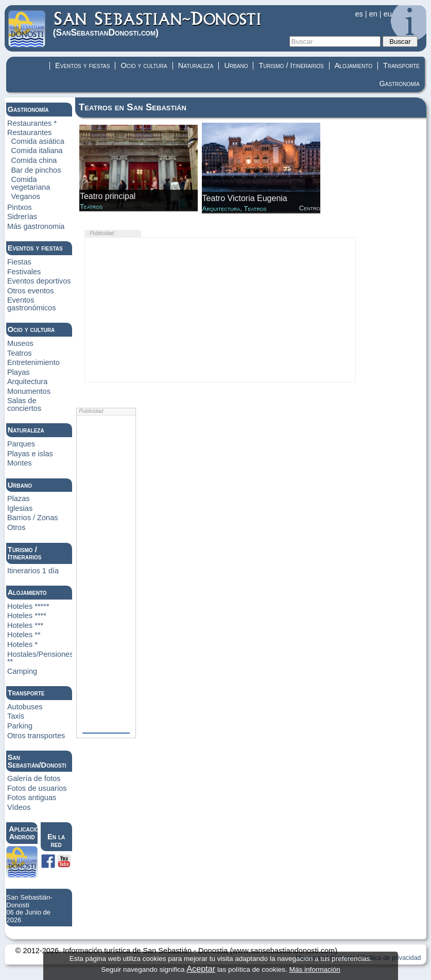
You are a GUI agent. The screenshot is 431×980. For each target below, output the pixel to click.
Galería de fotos (34, 778)
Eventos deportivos (39, 281)
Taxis (16, 716)
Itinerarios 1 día (33, 571)
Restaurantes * (32, 123)
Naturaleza (196, 65)
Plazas (19, 499)
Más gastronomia (36, 226)
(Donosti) (158, 24)
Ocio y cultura (144, 65)
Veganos (25, 196)
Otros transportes (36, 736)
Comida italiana (37, 151)
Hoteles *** (25, 625)
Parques (21, 444)
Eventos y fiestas (82, 65)
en (373, 14)
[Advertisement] (220, 310)
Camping (22, 671)
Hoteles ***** (28, 606)
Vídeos (19, 807)
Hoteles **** (27, 616)
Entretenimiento (33, 362)
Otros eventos (31, 291)
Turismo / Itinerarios (291, 65)
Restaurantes (30, 132)
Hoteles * (22, 644)
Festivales (24, 272)
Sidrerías (22, 217)
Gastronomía (399, 84)
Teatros (20, 353)
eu (388, 14)
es (359, 14)
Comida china (34, 160)
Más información (315, 969)
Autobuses (25, 707)
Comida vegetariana (30, 183)
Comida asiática (38, 141)
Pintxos (20, 207)
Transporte (401, 65)
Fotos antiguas (32, 798)
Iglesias (20, 508)
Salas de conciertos (24, 404)
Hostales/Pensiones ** (40, 658)
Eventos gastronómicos (32, 304)
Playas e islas (30, 454)
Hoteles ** (24, 635)
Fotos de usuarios (37, 788)
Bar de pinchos (36, 170)
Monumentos (29, 391)
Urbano (236, 65)
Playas (19, 372)
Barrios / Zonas (33, 518)
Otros (16, 527)
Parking (20, 726)
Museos (20, 343)
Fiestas (19, 262)
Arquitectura (27, 381)
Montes (20, 463)
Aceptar (201, 969)
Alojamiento (354, 65)
